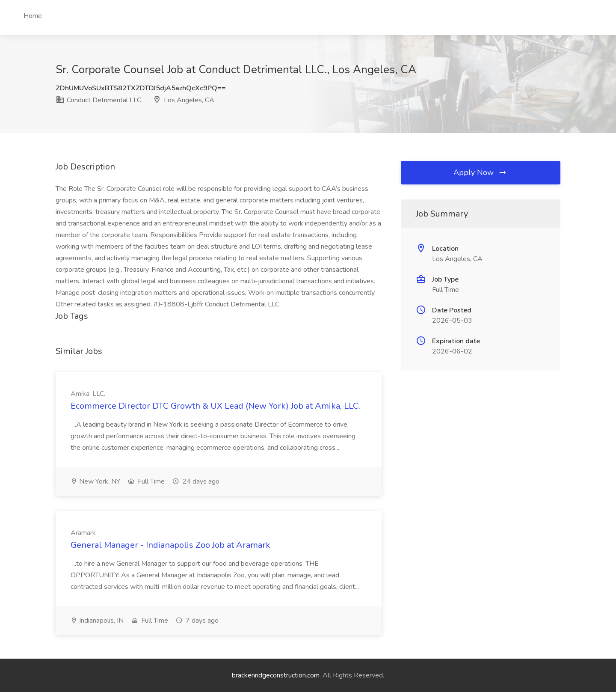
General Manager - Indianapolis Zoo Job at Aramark (170, 545)
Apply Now (480, 172)
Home (33, 16)
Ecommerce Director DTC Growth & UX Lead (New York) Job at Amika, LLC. (215, 406)
